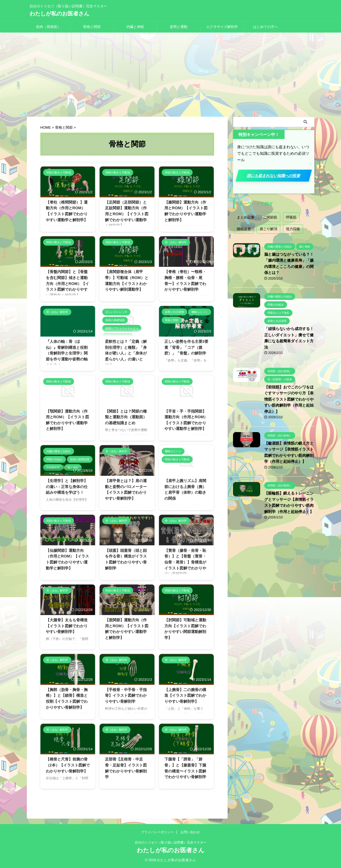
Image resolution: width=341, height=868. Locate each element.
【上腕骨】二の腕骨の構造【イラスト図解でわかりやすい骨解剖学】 (185, 696)
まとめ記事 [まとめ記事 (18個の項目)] (246, 217)
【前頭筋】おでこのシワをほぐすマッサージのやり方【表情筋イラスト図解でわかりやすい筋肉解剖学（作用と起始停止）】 (289, 399)
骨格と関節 (92, 27)
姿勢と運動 (179, 27)
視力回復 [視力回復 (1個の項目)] (293, 229)
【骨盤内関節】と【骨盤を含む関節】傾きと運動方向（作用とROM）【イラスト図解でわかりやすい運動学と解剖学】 (68, 283)
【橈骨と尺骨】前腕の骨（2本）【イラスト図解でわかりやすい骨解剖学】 (68, 765)
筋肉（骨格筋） (48, 27)
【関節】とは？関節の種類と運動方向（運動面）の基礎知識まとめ (126, 417)
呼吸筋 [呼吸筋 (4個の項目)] (291, 217)
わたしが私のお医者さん (59, 14)
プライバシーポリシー (157, 832)
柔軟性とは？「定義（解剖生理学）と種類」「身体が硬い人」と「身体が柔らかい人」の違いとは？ (126, 353)
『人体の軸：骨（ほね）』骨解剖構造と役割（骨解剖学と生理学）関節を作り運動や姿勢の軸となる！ (67, 353)
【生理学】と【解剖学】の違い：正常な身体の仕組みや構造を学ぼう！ (67, 487)
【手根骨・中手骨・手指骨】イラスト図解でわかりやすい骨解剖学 (126, 696)
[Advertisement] (171, 73)
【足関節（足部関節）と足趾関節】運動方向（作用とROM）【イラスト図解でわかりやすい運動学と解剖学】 (127, 214)
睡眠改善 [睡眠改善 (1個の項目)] (244, 229)
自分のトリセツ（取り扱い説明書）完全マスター (171, 842)
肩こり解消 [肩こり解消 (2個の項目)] (268, 229)
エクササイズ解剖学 (222, 27)
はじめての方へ (265, 27)
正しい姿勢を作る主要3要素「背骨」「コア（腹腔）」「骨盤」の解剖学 (186, 347)
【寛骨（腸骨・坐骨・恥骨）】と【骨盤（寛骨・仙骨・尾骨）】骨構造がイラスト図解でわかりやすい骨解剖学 (185, 562)
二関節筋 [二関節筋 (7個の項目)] (270, 217)
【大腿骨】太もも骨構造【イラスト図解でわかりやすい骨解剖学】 (67, 626)
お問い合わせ (190, 832)
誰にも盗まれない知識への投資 (273, 176)
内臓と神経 (135, 27)
